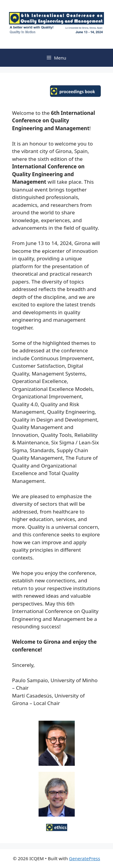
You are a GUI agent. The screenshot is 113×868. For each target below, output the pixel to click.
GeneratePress (85, 858)
